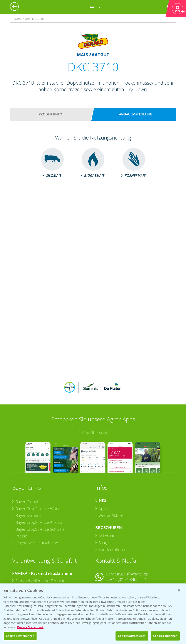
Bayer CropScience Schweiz (40, 501)
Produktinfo (50, 114)
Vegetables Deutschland (37, 514)
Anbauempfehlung (136, 114)
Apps (103, 480)
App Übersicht (95, 404)
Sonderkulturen (113, 521)
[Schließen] (179, 590)
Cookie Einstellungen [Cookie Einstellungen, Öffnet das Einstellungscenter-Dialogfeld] (20, 636)
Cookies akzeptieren (132, 636)
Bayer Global (27, 473)
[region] (93, 614)
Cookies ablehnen (165, 636)
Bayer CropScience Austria (39, 494)
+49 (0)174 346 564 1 (129, 551)
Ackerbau (107, 507)
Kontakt (108, 563)
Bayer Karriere (28, 487)
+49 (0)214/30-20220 (128, 582)
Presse (21, 508)
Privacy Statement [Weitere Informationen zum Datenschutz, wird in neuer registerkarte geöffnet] (30, 627)
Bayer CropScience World (38, 480)
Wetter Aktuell (111, 487)
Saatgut (105, 514)
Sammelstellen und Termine (40, 552)
